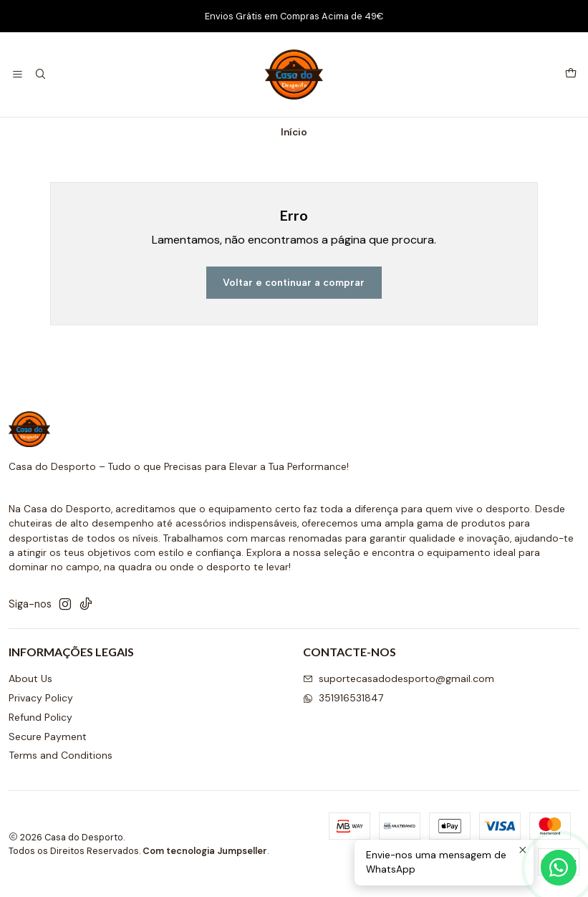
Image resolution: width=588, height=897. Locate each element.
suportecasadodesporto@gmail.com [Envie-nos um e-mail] (399, 678)
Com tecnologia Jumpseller (205, 851)
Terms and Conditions (61, 755)
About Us (30, 678)
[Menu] (18, 75)
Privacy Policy (41, 698)
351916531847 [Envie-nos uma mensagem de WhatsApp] (343, 698)
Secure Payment (48, 737)
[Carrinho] (571, 75)
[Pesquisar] (40, 75)
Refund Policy (40, 717)
